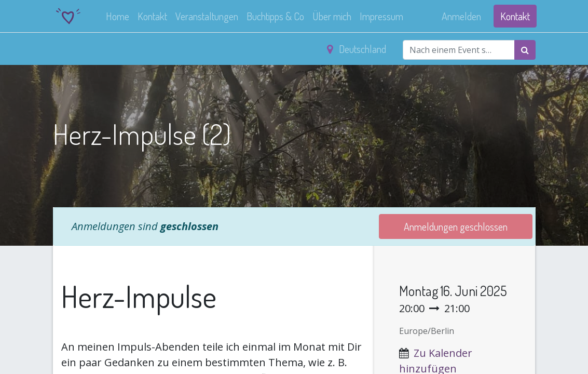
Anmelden (460, 16)
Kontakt (514, 16)
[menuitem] (119, 16)
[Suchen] (525, 50)
